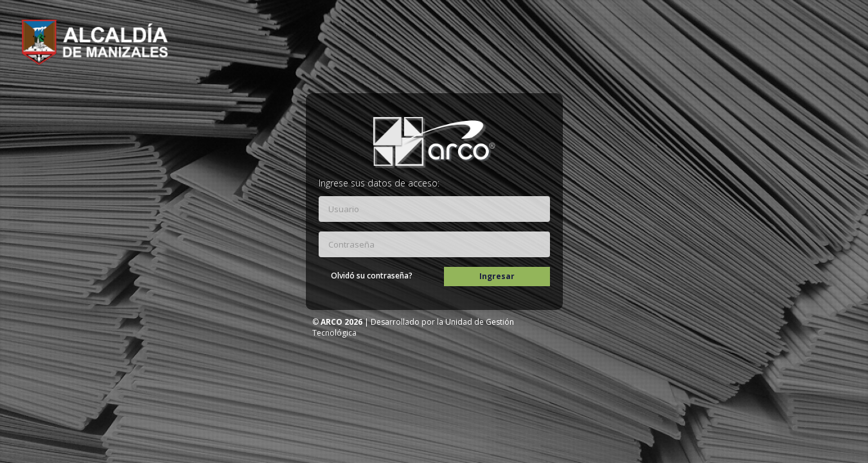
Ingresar (498, 276)
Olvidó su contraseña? (372, 276)
